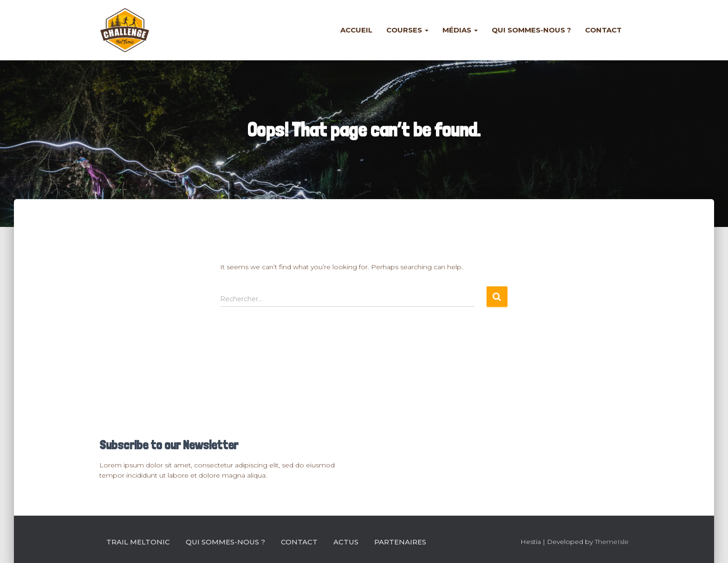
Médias (460, 30)
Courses (407, 30)
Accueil (356, 30)
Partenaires (400, 542)
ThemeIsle (612, 542)
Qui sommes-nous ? (531, 30)
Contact (603, 30)
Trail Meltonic (138, 542)
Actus (346, 542)
